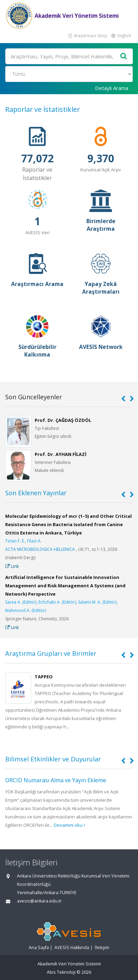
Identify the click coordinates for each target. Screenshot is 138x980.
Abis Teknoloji (61, 972)
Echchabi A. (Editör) (57, 602)
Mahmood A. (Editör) (25, 610)
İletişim (102, 948)
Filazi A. (34, 541)
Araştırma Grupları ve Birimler (51, 653)
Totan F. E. (15, 541)
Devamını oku (70, 825)
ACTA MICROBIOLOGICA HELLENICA (40, 549)
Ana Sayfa (39, 948)
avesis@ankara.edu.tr (39, 901)
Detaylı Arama (112, 88)
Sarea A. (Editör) (21, 602)
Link (12, 566)
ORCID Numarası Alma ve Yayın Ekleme (56, 780)
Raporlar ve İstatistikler (42, 109)
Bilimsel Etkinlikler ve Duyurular (53, 759)
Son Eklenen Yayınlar (36, 493)
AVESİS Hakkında (72, 948)
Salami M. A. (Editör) (97, 602)
